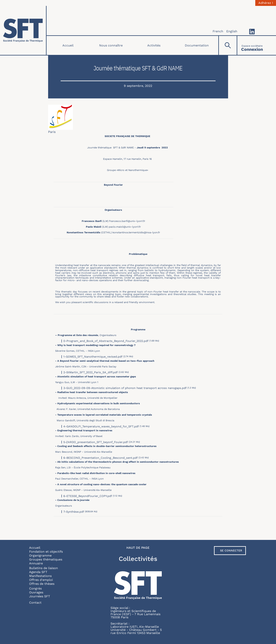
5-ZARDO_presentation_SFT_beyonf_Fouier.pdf (96, 442)
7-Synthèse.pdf (74, 512)
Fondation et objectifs (46, 552)
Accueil (68, 45)
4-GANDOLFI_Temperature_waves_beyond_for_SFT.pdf (101, 426)
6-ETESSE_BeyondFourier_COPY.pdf (88, 496)
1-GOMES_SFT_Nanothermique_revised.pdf (93, 357)
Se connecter (231, 550)
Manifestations (40, 576)
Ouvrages (36, 592)
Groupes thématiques (46, 559)
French (218, 31)
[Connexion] (252, 45)
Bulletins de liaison (44, 568)
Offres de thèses (42, 584)
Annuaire (36, 563)
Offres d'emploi (41, 580)
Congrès (35, 588)
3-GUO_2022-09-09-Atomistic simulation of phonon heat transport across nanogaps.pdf (125, 388)
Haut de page (138, 548)
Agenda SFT (38, 572)
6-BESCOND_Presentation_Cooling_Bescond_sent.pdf (101, 458)
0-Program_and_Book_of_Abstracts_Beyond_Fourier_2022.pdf (106, 341)
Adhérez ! (266, 3)
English (232, 31)
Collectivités (138, 559)
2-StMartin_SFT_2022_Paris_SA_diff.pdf (91, 372)
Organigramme (40, 555)
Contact (35, 603)
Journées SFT (40, 596)
